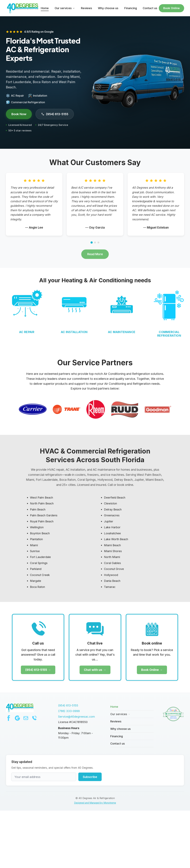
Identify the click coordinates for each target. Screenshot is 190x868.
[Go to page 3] (98, 246)
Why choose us (108, 8)
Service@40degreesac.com (76, 719)
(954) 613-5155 (55, 114)
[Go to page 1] (92, 246)
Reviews (87, 8)
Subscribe (90, 780)
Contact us (150, 8)
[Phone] (34, 721)
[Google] (17, 721)
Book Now (19, 114)
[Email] (26, 721)
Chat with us (93, 673)
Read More (95, 257)
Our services (65, 8)
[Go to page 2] (95, 246)
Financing (131, 8)
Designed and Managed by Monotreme (95, 806)
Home (45, 8)
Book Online (171, 8)
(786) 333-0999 (69, 714)
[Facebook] (9, 721)
